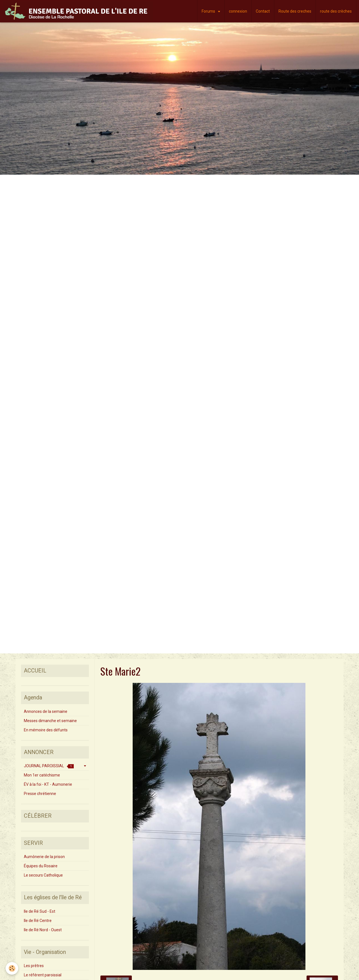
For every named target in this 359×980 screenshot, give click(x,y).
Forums (209, 11)
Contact (263, 11)
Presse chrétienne (40, 794)
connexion (238, 11)
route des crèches (336, 11)
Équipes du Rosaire (41, 866)
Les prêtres (34, 966)
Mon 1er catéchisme (42, 775)
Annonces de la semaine (46, 711)
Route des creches (295, 11)
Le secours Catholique (43, 875)
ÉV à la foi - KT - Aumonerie (48, 784)
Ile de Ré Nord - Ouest (43, 930)
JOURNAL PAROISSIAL (49, 766)
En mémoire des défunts (46, 730)
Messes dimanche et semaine (50, 721)
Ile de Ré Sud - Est (40, 911)
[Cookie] (12, 968)
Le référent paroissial (43, 975)
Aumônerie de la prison (44, 857)
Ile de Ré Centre (38, 921)
